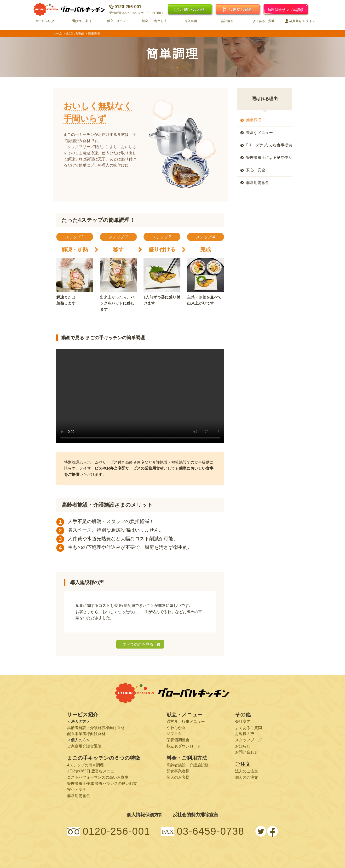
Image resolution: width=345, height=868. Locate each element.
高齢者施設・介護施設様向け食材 (96, 728)
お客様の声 (245, 734)
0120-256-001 (125, 7)
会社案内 (243, 721)
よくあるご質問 (264, 21)
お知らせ (243, 746)
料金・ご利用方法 (154, 21)
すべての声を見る (138, 644)
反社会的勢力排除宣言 (195, 815)
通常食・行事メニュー (186, 721)
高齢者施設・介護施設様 (188, 765)
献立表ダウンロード (184, 746)
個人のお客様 (178, 777)
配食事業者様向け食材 (86, 734)
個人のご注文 (247, 777)
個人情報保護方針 (145, 815)
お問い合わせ (247, 752)
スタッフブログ (248, 740)
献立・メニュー (118, 21)
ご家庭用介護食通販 (84, 746)
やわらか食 (176, 728)
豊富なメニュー (259, 133)
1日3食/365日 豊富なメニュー (93, 771)
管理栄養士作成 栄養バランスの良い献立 (102, 784)
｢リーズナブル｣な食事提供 (269, 145)
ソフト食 (174, 734)
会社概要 (227, 21)
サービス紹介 (45, 21)
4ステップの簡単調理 (85, 765)
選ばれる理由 (81, 21)
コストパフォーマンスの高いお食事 (98, 777)
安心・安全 (256, 170)
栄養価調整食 (178, 740)
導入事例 (191, 21)
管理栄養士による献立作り (269, 158)
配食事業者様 (178, 771)
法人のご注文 (247, 771)
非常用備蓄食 (258, 183)
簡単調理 (254, 120)
